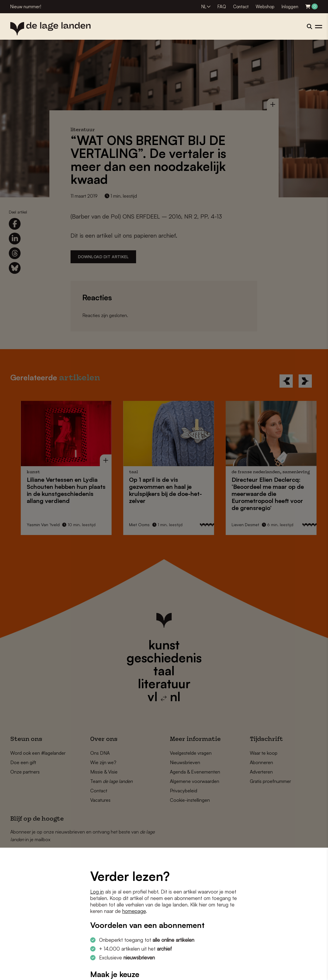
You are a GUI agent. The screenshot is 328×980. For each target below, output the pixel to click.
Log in (97, 892)
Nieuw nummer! (26, 7)
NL (204, 7)
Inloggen (290, 7)
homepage (134, 911)
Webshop (265, 7)
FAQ (222, 7)
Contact (241, 7)
